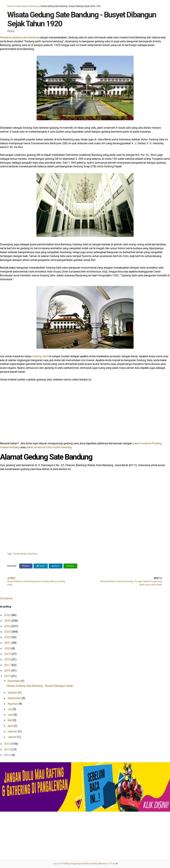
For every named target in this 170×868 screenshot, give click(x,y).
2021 (8, 643)
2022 (8, 637)
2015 (8, 676)
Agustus (13, 704)
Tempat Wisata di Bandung (27, 6)
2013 (8, 749)
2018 (8, 659)
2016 (8, 670)
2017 (8, 665)
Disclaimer (6, 598)
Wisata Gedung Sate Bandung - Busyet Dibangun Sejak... (41, 686)
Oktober (13, 693)
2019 (8, 654)
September (15, 698)
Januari (12, 737)
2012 (8, 755)
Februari (13, 731)
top (115, 864)
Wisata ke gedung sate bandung (19, 37)
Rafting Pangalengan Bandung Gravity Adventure (85, 864)
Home (10, 6)
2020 (8, 648)
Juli (10, 709)
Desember (14, 681)
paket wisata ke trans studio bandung (49, 447)
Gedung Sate (40, 356)
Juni (11, 715)
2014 (8, 744)
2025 (8, 621)
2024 (8, 626)
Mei (10, 720)
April (11, 726)
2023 (8, 632)
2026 (8, 615)
